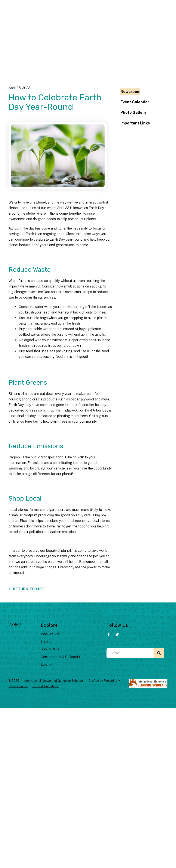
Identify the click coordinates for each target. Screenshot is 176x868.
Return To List (28, 589)
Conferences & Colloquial (61, 657)
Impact (46, 642)
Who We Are (50, 634)
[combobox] (130, 653)
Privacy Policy (18, 686)
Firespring (110, 681)
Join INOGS (50, 649)
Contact (15, 624)
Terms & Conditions (45, 686)
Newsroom (130, 92)
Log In (46, 664)
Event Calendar (135, 102)
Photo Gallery (133, 112)
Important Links (135, 123)
